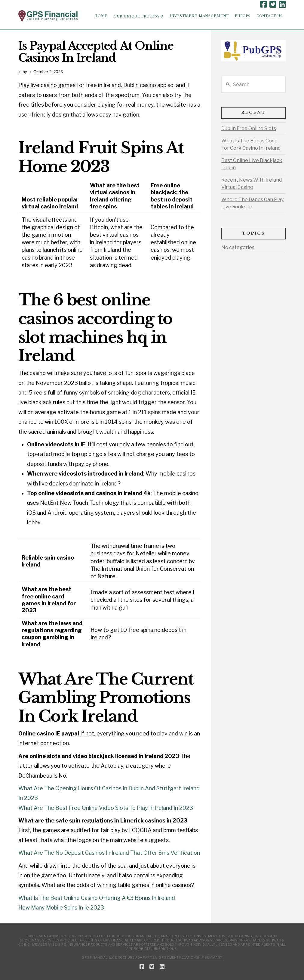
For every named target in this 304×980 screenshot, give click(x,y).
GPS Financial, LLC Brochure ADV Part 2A (119, 957)
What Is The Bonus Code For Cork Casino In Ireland (251, 144)
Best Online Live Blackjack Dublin (252, 164)
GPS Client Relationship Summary (190, 957)
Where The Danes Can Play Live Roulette (252, 203)
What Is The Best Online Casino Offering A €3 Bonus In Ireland (97, 898)
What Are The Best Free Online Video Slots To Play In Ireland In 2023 (106, 808)
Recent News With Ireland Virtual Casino (252, 184)
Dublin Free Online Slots (249, 128)
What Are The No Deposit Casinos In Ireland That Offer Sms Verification (109, 853)
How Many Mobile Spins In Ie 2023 (61, 908)
